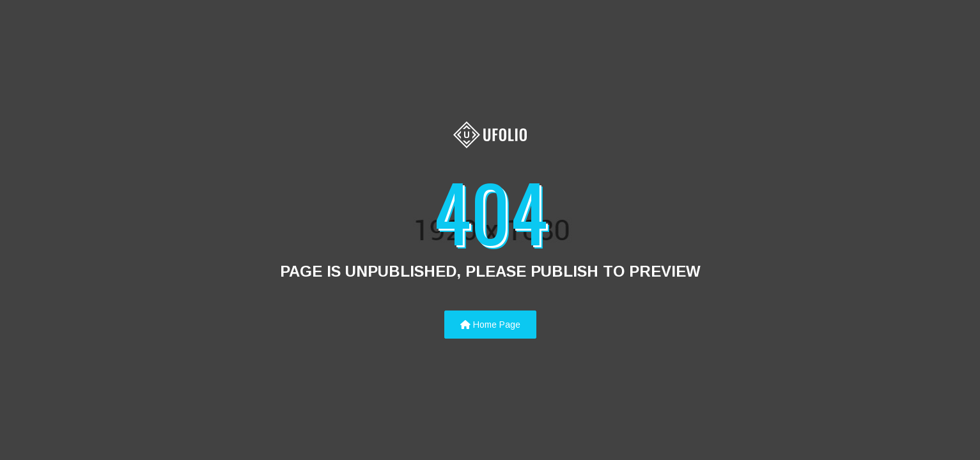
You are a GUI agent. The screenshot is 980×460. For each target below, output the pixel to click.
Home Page (490, 325)
